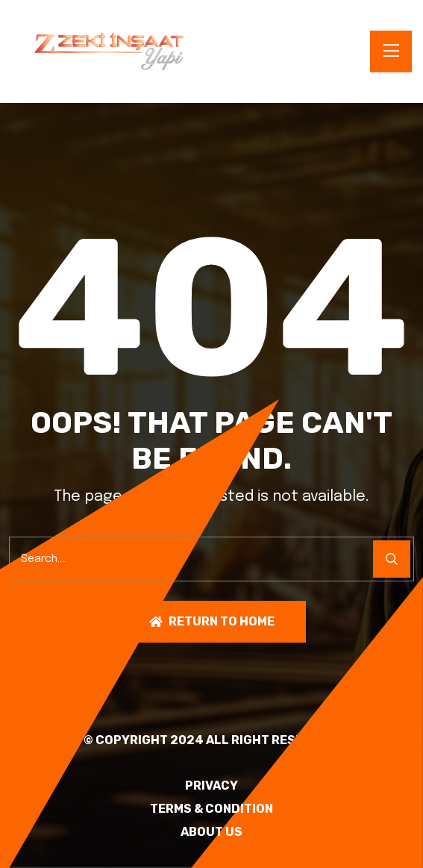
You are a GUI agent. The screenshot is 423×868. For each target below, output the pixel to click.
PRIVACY (211, 786)
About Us (211, 832)
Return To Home (212, 621)
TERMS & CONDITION (211, 809)
